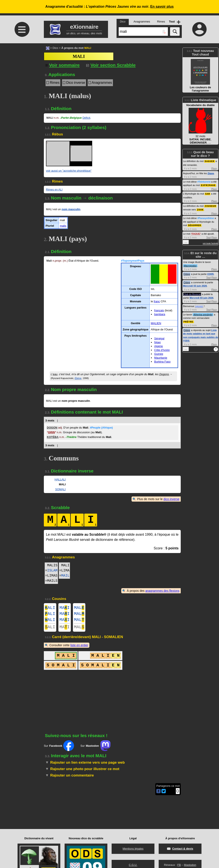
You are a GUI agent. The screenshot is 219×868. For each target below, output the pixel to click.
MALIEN (156, 323)
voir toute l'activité (210, 242)
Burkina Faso (162, 362)
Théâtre (71, 437)
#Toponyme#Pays (133, 261)
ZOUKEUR (210, 205)
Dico (55, 48)
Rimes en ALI (54, 190)
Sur (59, 749)
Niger (158, 342)
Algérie (158, 346)
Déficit (86, 118)
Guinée (159, 354)
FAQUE (196, 232)
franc (157, 301)
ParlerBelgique (71, 118)
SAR (208, 193)
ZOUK (200, 209)
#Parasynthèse (206, 217)
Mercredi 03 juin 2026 (195, 285)
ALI (50, 608)
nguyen (199, 305)
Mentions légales (133, 849)
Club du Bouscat (192, 293)
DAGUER (210, 161)
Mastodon (190, 865)
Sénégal (159, 338)
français (159, 310)
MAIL (65, 576)
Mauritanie (161, 358)
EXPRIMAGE (208, 185)
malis (63, 226)
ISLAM (52, 571)
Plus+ (214, 168)
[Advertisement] (21, 79)
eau (55, 374)
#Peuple (101, 428)
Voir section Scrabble (111, 65)
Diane (211, 173)
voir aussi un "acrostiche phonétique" (69, 171)
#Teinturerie (204, 181)
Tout (208, 236)
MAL (79, 608)
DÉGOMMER (195, 224)
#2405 (211, 273)
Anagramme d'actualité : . (109, 7)
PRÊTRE (188, 320)
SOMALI (60, 489)
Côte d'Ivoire (162, 350)
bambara (160, 314)
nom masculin (71, 209)
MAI (65, 608)
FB (179, 865)
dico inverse (171, 499)
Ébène (78, 378)
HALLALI (60, 479)
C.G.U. (133, 865)
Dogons (164, 374)
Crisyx (187, 273)
